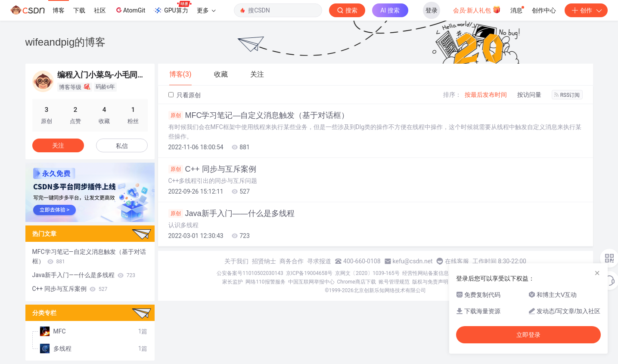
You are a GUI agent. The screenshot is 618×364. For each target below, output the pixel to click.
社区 (100, 10)
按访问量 (529, 95)
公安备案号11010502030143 (250, 273)
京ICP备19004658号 (309, 273)
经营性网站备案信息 (425, 273)
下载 (79, 10)
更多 (206, 10)
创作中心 (544, 10)
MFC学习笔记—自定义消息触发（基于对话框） (259, 115)
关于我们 (236, 261)
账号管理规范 (394, 282)
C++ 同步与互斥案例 (212, 169)
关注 (58, 145)
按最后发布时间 (486, 95)
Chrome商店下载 (357, 282)
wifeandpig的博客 (66, 42)
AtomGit (130, 10)
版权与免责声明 (430, 282)
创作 (586, 10)
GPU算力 (172, 8)
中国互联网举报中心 (311, 282)
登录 (432, 10)
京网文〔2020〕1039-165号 (367, 273)
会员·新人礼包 (477, 9)
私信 (122, 146)
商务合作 (292, 261)
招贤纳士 (264, 261)
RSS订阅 (567, 95)
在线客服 (457, 261)
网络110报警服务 (265, 282)
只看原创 (185, 95)
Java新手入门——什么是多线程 (231, 213)
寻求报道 (319, 261)
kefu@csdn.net (413, 261)
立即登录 (528, 335)
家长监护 (233, 282)
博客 (59, 10)
